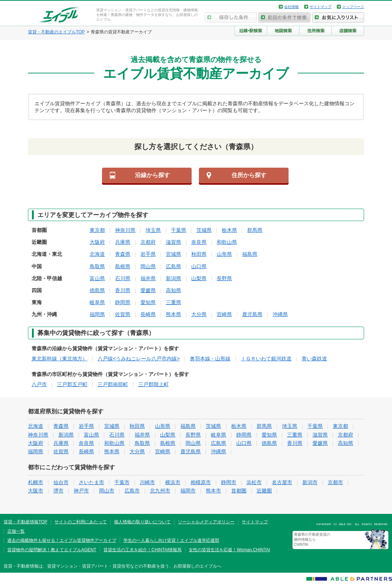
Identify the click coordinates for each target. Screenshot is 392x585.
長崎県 (148, 314)
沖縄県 (280, 314)
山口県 (199, 266)
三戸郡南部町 (113, 384)
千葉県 (179, 230)
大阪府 (97, 242)
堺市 (58, 491)
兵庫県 (123, 242)
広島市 (132, 491)
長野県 (224, 278)
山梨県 (199, 278)
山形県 (224, 254)
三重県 (173, 302)
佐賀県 (123, 314)
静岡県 (123, 302)
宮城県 (173, 254)
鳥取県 (97, 266)
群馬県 (255, 230)
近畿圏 (264, 491)
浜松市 (254, 482)
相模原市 (201, 482)
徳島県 (97, 290)
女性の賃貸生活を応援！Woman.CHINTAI (229, 550)
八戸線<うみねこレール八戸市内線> (139, 359)
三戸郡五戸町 (72, 384)
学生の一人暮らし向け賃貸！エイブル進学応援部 (171, 540)
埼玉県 (153, 230)
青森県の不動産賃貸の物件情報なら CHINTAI (312, 539)
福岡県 (97, 314)
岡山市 (107, 491)
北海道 (97, 254)
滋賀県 (173, 242)
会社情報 (291, 7)
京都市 (335, 482)
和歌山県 (227, 242)
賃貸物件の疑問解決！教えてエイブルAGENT (52, 550)
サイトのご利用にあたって (81, 522)
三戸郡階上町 (154, 384)
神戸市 (81, 491)
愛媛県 (148, 290)
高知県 (173, 290)
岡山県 (148, 266)
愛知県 (148, 302)
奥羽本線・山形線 (210, 359)
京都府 (148, 242)
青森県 (123, 254)
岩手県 (148, 254)
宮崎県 (224, 314)
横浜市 (173, 482)
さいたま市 (91, 482)
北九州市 (160, 491)
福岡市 (188, 491)
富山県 (97, 278)
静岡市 (229, 482)
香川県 (123, 290)
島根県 (123, 266)
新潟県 (173, 278)
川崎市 (147, 482)
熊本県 (173, 314)
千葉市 (122, 482)
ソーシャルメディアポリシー (206, 522)
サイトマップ (320, 7)
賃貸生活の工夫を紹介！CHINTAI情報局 (142, 550)
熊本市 (213, 491)
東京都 (97, 230)
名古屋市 (282, 482)
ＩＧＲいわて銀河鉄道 (266, 359)
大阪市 (36, 491)
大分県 (199, 314)
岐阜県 (97, 302)
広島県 (173, 266)
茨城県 (204, 230)
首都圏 (239, 491)
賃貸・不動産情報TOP (25, 522)
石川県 (123, 278)
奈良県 (199, 242)
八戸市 (39, 384)
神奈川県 (125, 230)
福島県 (250, 254)
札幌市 (36, 482)
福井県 (148, 278)
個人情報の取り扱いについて (142, 522)
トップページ (353, 7)
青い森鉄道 (314, 359)
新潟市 (310, 482)
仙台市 (61, 482)
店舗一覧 (16, 531)
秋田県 (199, 254)
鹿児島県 (252, 314)
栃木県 (229, 230)
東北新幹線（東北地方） (60, 359)
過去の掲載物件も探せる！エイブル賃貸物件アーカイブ (62, 540)
